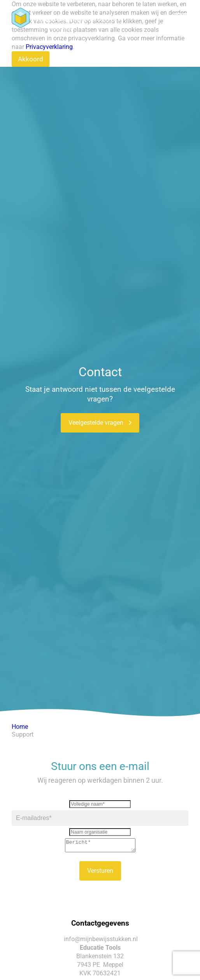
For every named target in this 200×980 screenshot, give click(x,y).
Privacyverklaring (49, 47)
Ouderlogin (60, 28)
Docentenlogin (65, 19)
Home (20, 727)
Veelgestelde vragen (100, 422)
